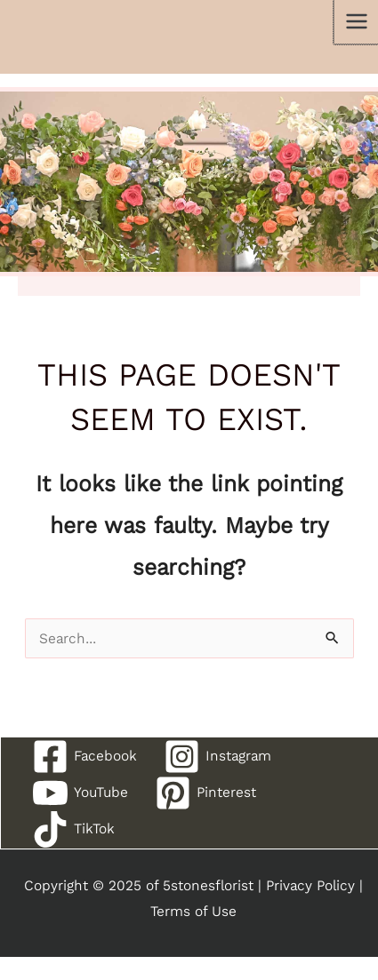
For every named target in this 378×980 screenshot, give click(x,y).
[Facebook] (84, 757)
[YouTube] (80, 793)
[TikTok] (73, 829)
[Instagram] (217, 757)
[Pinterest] (205, 793)
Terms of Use (193, 911)
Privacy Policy (310, 885)
